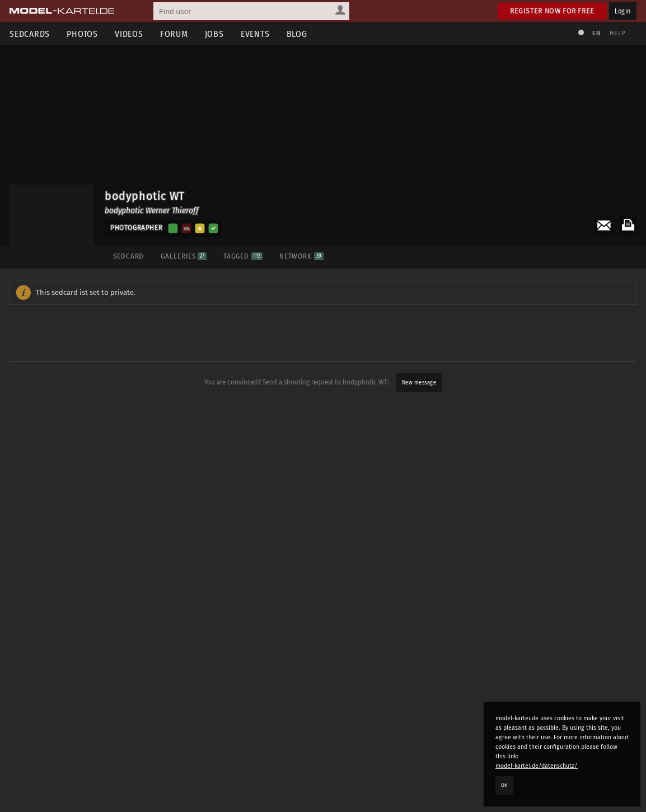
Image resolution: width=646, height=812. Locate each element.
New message (419, 382)
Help (617, 33)
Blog (297, 34)
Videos (129, 34)
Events (255, 34)
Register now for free (552, 11)
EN (596, 33)
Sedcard (128, 256)
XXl (187, 228)
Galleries (184, 256)
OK (504, 785)
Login (623, 11)
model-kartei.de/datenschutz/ (537, 766)
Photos (82, 34)
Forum (174, 34)
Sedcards (30, 34)
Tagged (243, 256)
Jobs (214, 34)
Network (301, 256)
